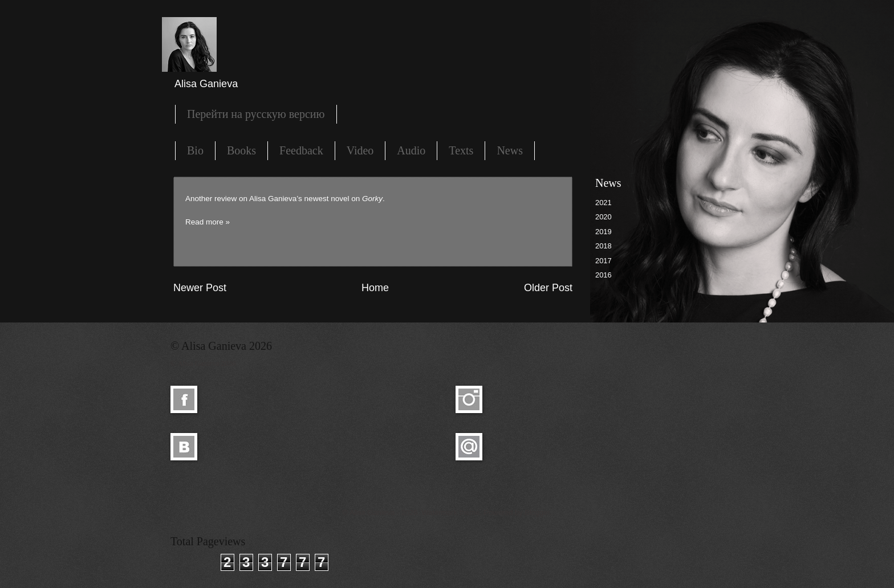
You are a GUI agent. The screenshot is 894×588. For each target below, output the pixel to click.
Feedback (301, 150)
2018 (604, 246)
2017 (604, 261)
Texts (461, 150)
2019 (604, 232)
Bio (195, 150)
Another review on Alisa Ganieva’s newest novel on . (285, 199)
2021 (604, 203)
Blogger (537, 513)
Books (241, 150)
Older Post (548, 288)
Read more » (208, 222)
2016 (604, 275)
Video (360, 150)
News (510, 150)
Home (375, 288)
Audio (411, 150)
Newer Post (200, 288)
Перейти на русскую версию (256, 114)
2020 (604, 217)
